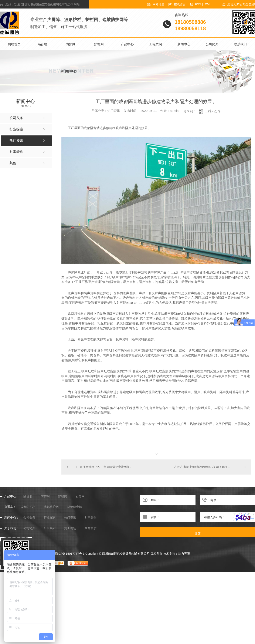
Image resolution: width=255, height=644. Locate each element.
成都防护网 (51, 507)
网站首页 (14, 44)
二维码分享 (213, 111)
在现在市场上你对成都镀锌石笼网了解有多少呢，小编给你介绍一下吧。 (210, 467)
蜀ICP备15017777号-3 (70, 554)
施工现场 (70, 528)
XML (208, 4)
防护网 (71, 44)
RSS (198, 4)
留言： (168, 517)
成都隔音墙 (75, 507)
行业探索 (50, 518)
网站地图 (159, 4)
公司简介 (212, 44)
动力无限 (184, 554)
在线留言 (180, 4)
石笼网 (80, 496)
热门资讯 (70, 518)
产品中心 (127, 44)
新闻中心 (184, 44)
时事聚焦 (91, 518)
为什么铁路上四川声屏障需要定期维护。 (106, 467)
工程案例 (156, 44)
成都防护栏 (28, 507)
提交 (198, 533)
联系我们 (240, 44)
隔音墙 (42, 44)
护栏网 (99, 44)
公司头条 (29, 518)
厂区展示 (50, 528)
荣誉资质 (91, 528)
